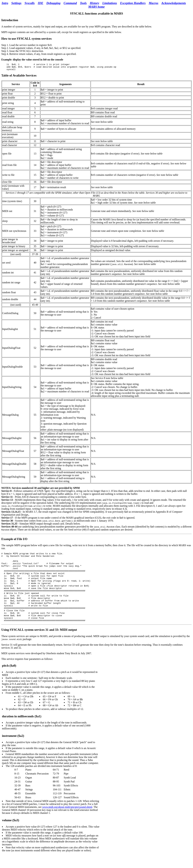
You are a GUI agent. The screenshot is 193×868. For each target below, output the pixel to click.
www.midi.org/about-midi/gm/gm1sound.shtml (67, 822)
